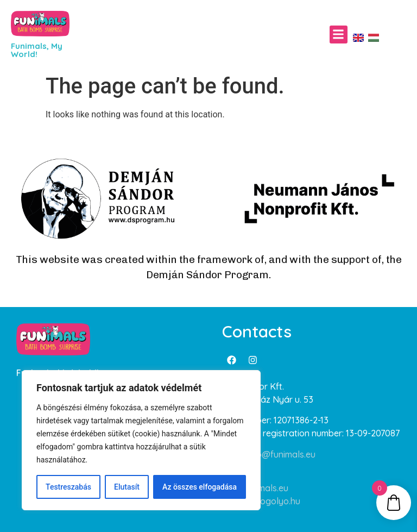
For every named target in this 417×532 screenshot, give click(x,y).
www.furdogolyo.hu (261, 501)
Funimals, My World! (37, 50)
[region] (141, 440)
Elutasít (127, 487)
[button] (339, 35)
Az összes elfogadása (200, 487)
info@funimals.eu (281, 454)
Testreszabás (68, 487)
